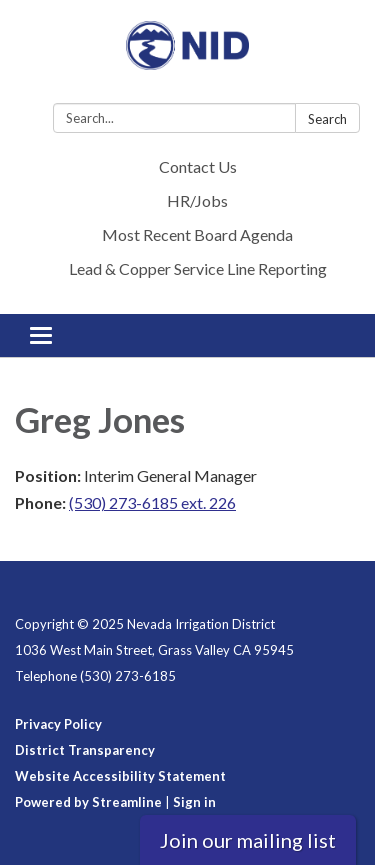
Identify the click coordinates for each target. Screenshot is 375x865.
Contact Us (198, 166)
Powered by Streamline (88, 802)
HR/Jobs (197, 200)
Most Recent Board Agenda (197, 234)
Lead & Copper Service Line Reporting (198, 268)
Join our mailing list (248, 840)
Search (327, 119)
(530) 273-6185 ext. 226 (152, 502)
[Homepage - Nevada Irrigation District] (187, 55)
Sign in (194, 802)
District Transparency (85, 750)
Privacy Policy (58, 724)
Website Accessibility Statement (120, 776)
